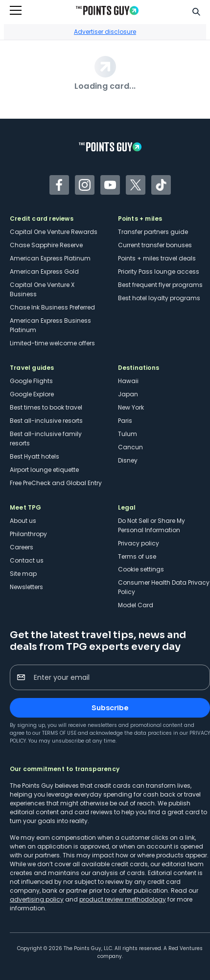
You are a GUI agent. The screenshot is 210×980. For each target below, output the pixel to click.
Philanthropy (28, 534)
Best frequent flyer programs (160, 285)
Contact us (27, 560)
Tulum (128, 434)
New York (131, 407)
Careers (22, 547)
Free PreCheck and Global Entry (56, 483)
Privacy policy (139, 543)
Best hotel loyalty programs (159, 298)
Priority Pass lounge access (159, 271)
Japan (128, 394)
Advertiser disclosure (105, 32)
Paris (125, 421)
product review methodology (123, 899)
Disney (128, 460)
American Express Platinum (50, 258)
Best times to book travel (46, 407)
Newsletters (26, 587)
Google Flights (31, 381)
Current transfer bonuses (155, 245)
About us (23, 521)
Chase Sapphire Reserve (46, 245)
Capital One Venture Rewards (54, 232)
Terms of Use (59, 733)
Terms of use (137, 556)
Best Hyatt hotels (35, 456)
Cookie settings (141, 569)
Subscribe (110, 708)
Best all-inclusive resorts (46, 421)
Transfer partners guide (153, 232)
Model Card (136, 605)
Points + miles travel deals (157, 258)
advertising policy (37, 899)
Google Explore (32, 394)
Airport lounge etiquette (44, 470)
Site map (23, 574)
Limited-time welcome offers (52, 343)
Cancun (130, 447)
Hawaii (128, 381)
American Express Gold (44, 271)
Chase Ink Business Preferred (52, 307)
